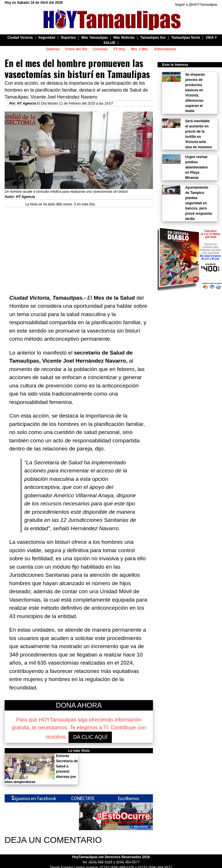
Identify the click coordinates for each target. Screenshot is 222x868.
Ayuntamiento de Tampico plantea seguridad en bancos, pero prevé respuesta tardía (199, 203)
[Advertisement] (79, 248)
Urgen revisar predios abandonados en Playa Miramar (197, 167)
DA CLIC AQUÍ (90, 737)
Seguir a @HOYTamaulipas (196, 5)
